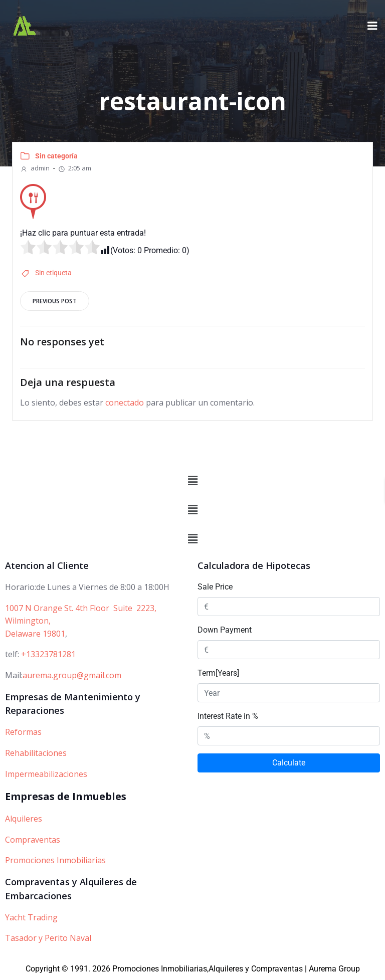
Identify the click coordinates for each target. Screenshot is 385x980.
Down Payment (225, 630)
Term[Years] (218, 673)
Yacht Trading (31, 917)
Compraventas (33, 840)
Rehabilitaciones (36, 753)
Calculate (289, 763)
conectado (125, 403)
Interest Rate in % (228, 716)
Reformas (23, 732)
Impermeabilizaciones (46, 774)
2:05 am (74, 167)
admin (35, 167)
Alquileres (24, 819)
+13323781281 (48, 654)
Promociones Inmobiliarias (55, 860)
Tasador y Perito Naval (48, 938)
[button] (192, 481)
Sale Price (215, 587)
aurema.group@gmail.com (72, 675)
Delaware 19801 (35, 634)
